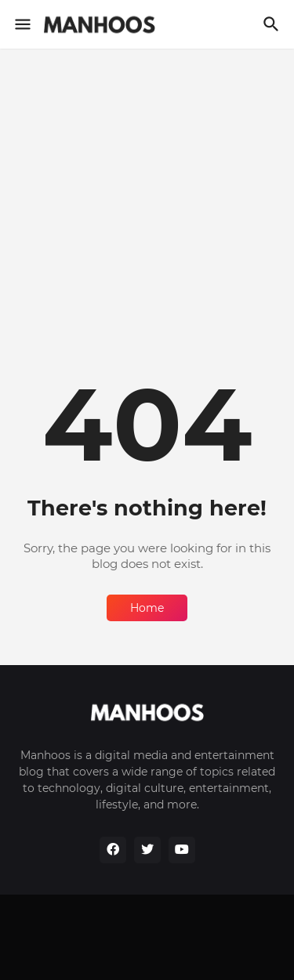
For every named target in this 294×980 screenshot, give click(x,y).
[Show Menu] (22, 24)
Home (147, 608)
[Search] (273, 24)
